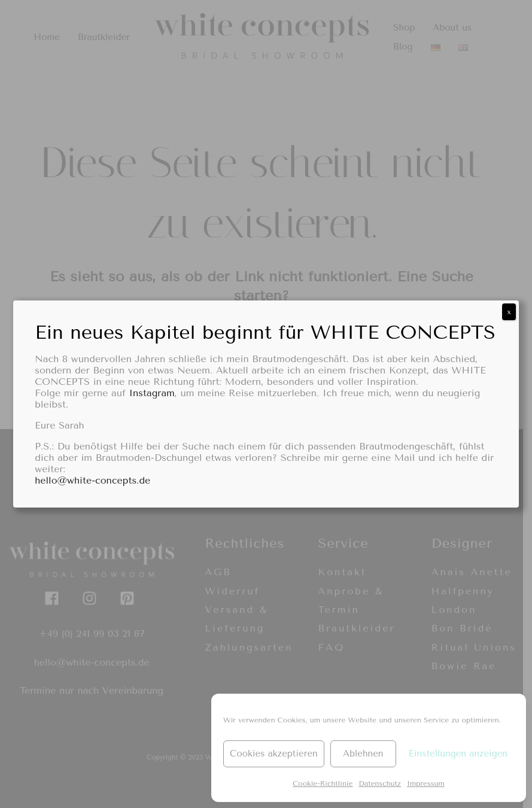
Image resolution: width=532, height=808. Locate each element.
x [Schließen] (509, 312)
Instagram (151, 393)
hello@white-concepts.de (92, 480)
